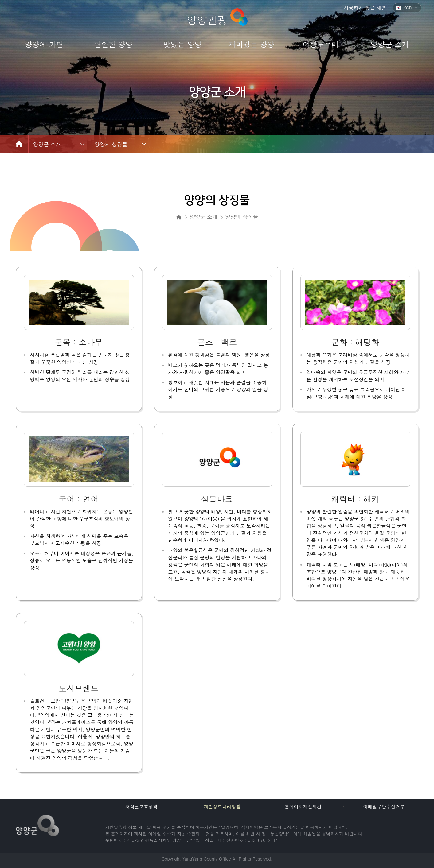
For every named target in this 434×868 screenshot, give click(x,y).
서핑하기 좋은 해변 (365, 8)
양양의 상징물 (111, 144)
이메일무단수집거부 (384, 806)
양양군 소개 (47, 144)
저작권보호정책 (141, 806)
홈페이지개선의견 (303, 806)
